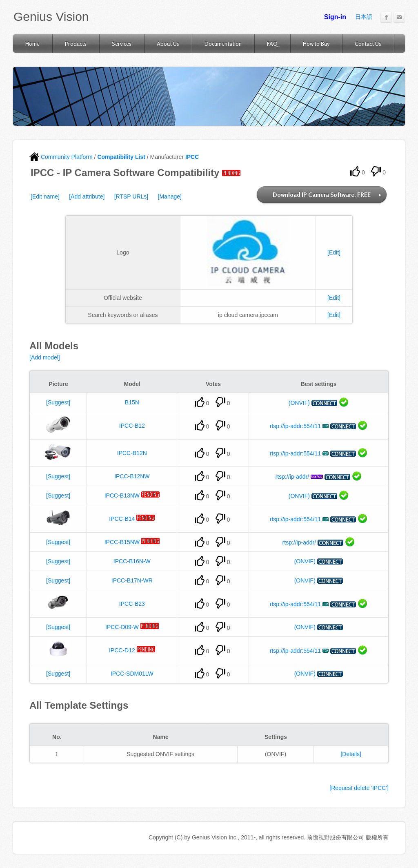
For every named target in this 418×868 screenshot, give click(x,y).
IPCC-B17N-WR (132, 580)
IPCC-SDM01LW (132, 674)
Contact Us (368, 44)
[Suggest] (58, 402)
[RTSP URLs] (131, 196)
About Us (168, 44)
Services (122, 44)
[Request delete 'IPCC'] (359, 788)
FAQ (272, 44)
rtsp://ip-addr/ (292, 477)
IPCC (192, 157)
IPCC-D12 (122, 650)
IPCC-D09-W (122, 627)
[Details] (351, 754)
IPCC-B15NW (122, 542)
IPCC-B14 (122, 519)
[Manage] (170, 196)
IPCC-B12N (132, 453)
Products (76, 44)
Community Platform (61, 157)
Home (32, 44)
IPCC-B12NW (132, 476)
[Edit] (334, 252)
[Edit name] (45, 196)
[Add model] (45, 357)
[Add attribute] (87, 196)
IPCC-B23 (132, 604)
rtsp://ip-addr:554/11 (295, 426)
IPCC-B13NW (122, 495)
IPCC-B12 (132, 426)
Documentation (223, 44)
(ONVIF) (299, 403)
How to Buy (316, 44)
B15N (132, 402)
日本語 (364, 17)
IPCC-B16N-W (132, 561)
